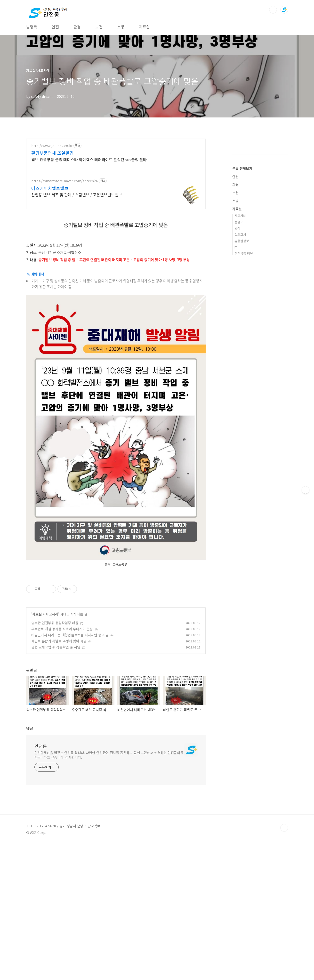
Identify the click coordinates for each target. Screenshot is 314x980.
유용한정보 (242, 297)
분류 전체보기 (242, 225)
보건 (99, 27)
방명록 (32, 27)
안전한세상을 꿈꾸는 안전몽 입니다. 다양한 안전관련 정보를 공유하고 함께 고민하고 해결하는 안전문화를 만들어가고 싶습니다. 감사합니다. (109, 891)
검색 (273, 10)
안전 (55, 27)
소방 (121, 27)
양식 (237, 285)
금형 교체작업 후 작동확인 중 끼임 (56, 783)
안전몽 (41, 882)
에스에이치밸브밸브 (50, 188)
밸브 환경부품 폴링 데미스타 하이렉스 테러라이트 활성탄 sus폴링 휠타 (89, 159)
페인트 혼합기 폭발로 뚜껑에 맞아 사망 (59, 777)
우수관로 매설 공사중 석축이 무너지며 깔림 (62, 765)
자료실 (144, 27)
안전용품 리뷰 (244, 310)
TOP (284, 964)
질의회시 (240, 291)
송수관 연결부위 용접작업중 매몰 (55, 759)
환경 (77, 27)
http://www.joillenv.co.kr (52, 146)
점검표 (239, 278)
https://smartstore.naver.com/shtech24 (64, 181)
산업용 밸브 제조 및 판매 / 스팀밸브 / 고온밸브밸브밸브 (77, 195)
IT (236, 304)
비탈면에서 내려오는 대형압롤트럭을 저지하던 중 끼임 (70, 771)
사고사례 (52, 750)
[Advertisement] (116, 248)
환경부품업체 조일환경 (52, 153)
